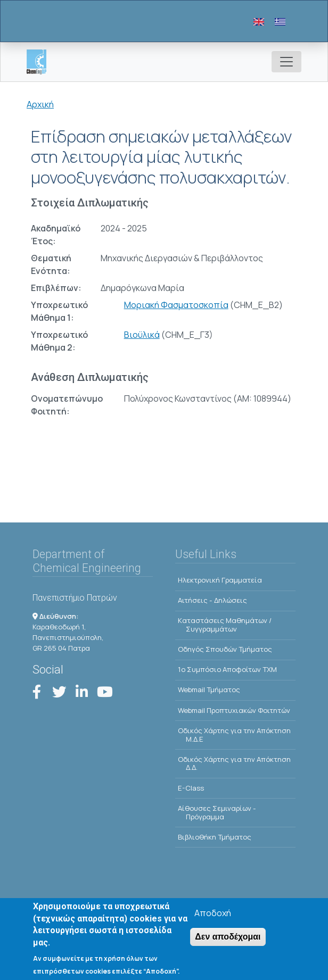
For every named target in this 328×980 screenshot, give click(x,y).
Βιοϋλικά (142, 335)
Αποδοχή (213, 913)
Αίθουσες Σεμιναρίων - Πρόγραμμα (217, 812)
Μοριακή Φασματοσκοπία (176, 305)
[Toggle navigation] (286, 62)
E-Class (191, 788)
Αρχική (40, 104)
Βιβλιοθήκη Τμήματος (215, 837)
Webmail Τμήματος (209, 690)
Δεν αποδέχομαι (228, 937)
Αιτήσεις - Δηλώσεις (212, 600)
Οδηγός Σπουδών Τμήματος (225, 649)
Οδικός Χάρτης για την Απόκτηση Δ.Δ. (234, 763)
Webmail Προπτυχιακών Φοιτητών (234, 710)
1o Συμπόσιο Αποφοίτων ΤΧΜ (227, 669)
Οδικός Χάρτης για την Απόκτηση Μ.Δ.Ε (234, 735)
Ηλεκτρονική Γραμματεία (220, 580)
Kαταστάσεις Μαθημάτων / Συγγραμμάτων (225, 625)
